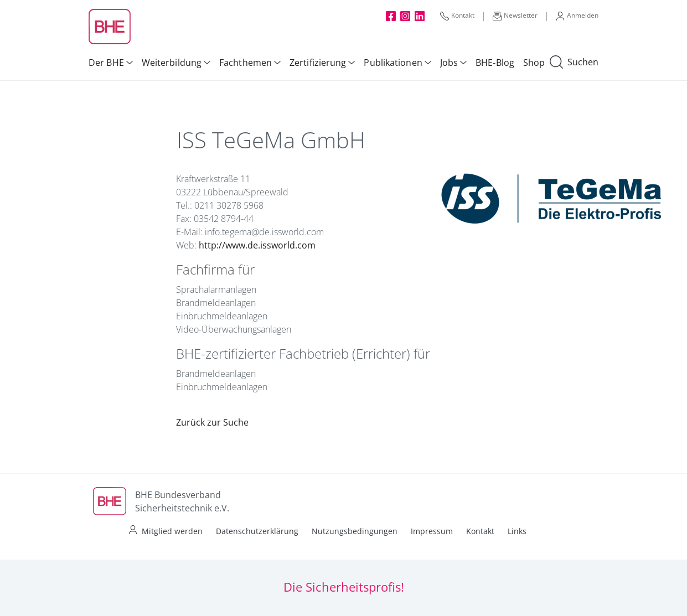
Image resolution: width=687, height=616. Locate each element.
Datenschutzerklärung (257, 531)
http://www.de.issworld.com (257, 245)
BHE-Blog (495, 63)
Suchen (574, 63)
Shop (534, 63)
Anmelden (577, 15)
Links (517, 531)
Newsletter (515, 15)
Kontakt (457, 15)
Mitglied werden (172, 531)
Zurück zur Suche (212, 422)
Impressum (432, 531)
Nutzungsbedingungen (355, 531)
